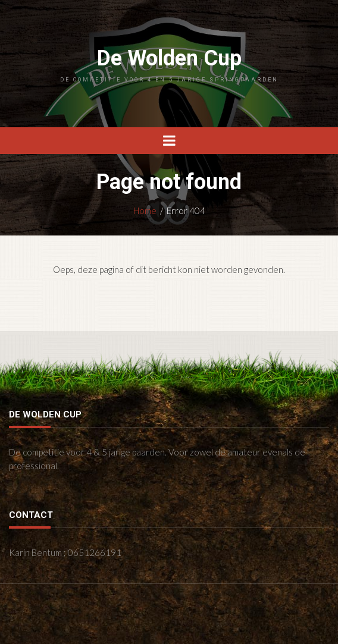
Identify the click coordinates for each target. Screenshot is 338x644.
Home (145, 211)
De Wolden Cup (169, 64)
